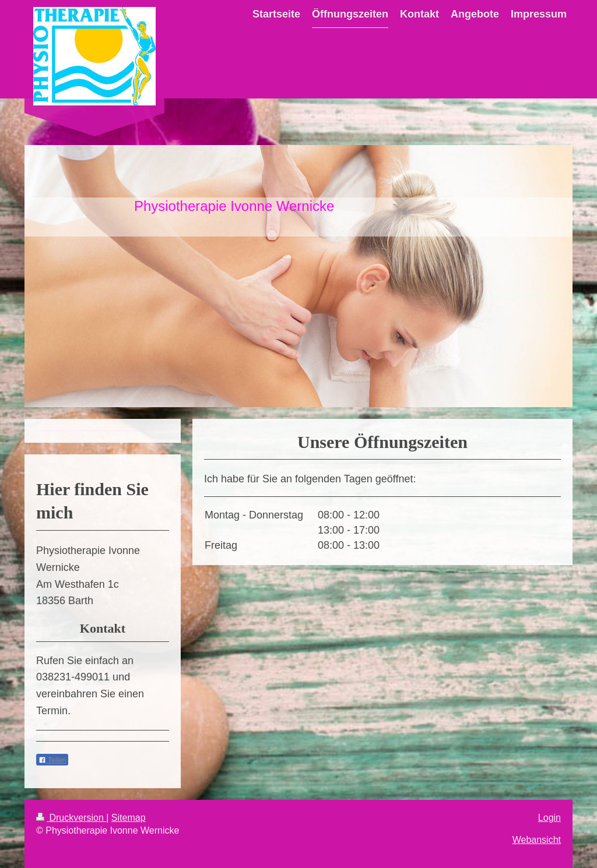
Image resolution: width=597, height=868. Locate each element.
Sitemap (129, 818)
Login (549, 818)
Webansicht (537, 840)
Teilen (52, 760)
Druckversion (71, 818)
